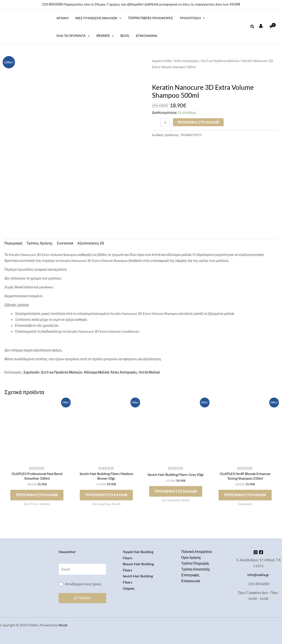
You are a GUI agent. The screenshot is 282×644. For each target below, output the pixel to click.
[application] (119, 18)
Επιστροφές (191, 575)
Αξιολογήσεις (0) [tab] (92, 243)
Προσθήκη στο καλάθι (199, 122)
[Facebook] (262, 552)
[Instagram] (255, 552)
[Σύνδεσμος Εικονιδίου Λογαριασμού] (261, 26)
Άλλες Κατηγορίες (187, 61)
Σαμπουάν (32, 372)
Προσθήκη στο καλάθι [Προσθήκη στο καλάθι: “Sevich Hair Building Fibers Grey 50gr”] (176, 492)
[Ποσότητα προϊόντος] (165, 122)
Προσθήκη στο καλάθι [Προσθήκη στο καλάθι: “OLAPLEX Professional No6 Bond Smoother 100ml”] (37, 495)
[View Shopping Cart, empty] (271, 27)
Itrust (63, 625)
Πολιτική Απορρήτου (197, 551)
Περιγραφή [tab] (14, 243)
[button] (252, 27)
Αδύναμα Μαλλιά (98, 372)
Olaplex (129, 587)
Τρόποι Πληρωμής (196, 563)
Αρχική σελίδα (162, 61)
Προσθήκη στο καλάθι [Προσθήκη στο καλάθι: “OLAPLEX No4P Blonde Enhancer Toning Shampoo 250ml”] (245, 495)
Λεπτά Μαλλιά (152, 372)
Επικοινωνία (191, 581)
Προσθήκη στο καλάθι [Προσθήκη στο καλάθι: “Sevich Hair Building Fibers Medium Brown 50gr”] (106, 495)
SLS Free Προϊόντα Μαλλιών (222, 61)
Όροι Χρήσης (191, 557)
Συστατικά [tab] (66, 243)
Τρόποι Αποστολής (196, 569)
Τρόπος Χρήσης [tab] (40, 243)
